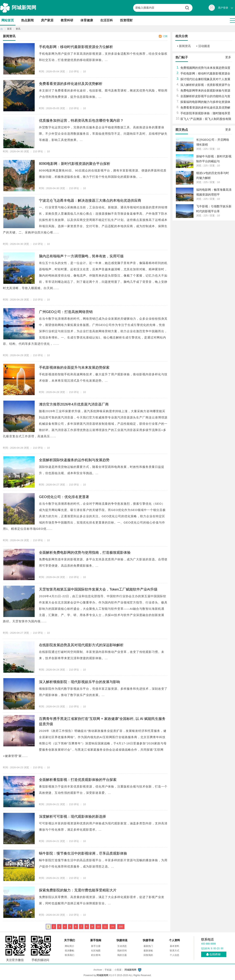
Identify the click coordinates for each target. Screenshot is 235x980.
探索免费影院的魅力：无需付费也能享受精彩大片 (78, 890)
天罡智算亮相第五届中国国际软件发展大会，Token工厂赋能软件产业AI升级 (98, 589)
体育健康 (87, 20)
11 (105, 927)
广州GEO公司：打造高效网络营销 (66, 312)
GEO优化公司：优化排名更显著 (64, 497)
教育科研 (67, 20)
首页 (2, 29)
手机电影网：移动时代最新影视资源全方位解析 (76, 47)
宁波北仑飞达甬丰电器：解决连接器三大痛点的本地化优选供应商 (90, 201)
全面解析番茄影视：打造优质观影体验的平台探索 (78, 780)
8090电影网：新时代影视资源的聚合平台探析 (75, 164)
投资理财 (126, 20)
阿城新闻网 (24, 7)
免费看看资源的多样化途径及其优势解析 (71, 84)
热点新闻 (27, 20)
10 (98, 927)
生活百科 (107, 20)
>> (113, 927)
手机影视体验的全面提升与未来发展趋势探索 (74, 367)
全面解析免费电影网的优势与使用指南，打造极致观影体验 (85, 553)
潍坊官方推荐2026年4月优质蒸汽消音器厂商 (74, 404)
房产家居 (47, 20)
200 (121, 927)
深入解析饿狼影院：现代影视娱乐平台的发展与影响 (80, 682)
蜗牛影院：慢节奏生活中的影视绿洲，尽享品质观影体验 (83, 853)
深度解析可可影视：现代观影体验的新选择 (72, 817)
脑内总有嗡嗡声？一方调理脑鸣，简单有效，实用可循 (81, 256)
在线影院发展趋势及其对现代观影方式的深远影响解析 (81, 645)
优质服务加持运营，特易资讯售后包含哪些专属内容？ (81, 121)
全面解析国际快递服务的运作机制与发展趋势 (74, 460)
